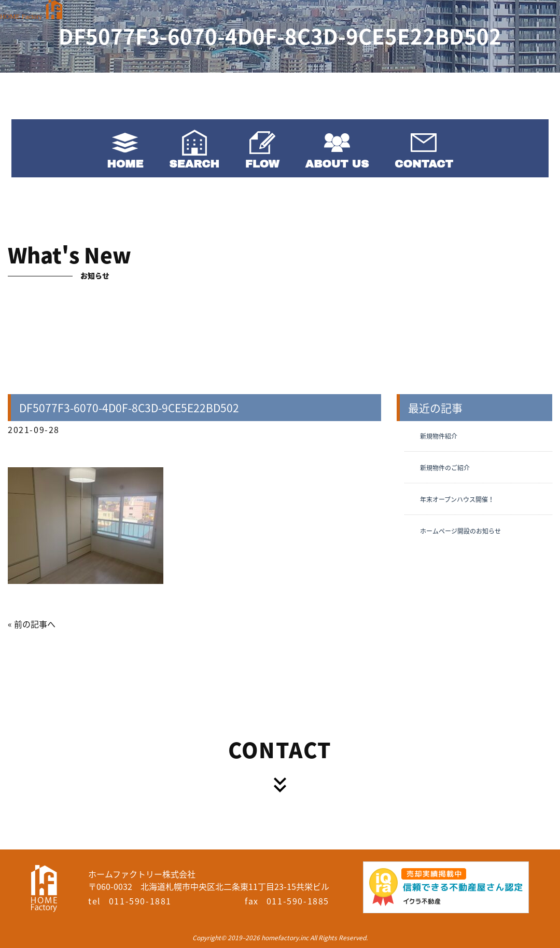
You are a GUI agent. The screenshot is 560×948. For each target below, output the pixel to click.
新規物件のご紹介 (445, 468)
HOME (125, 164)
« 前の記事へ (32, 624)
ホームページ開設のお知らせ (460, 531)
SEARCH (194, 164)
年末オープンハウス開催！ (457, 499)
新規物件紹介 (439, 436)
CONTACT (424, 164)
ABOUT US (337, 164)
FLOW (262, 164)
